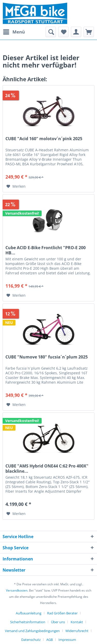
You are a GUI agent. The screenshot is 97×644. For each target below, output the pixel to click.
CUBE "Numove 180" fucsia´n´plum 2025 (47, 357)
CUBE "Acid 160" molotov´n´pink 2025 (44, 139)
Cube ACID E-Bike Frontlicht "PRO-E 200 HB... (46, 250)
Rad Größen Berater (62, 613)
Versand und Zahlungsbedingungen (32, 631)
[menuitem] (14, 32)
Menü (14, 31)
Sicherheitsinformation (28, 622)
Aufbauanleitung (29, 613)
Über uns (58, 622)
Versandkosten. (17, 590)
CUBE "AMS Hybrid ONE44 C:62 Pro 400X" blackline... (47, 469)
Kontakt (77, 622)
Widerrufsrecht (77, 631)
